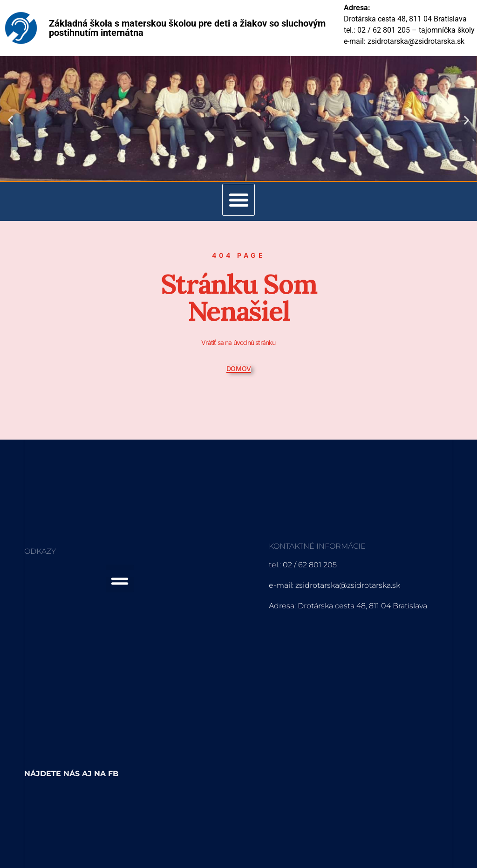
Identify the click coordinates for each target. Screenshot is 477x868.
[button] (10, 120)
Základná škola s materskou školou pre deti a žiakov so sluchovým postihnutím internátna (187, 28)
